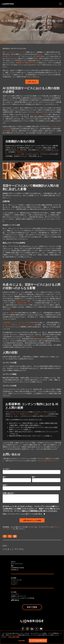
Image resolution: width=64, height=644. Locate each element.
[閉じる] (61, 634)
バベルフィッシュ (13, 56)
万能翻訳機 (38, 56)
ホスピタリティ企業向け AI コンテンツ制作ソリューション (29, 414)
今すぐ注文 (32, 607)
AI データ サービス (17, 564)
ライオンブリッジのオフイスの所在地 (22, 598)
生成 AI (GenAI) (32, 63)
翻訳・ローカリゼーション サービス (14, 52)
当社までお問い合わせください (48, 461)
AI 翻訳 (12, 313)
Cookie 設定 (21, 641)
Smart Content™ (21, 301)
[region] (32, 637)
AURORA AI (14, 570)
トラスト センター (17, 580)
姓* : (34, 477)
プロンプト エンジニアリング (24, 325)
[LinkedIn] (32, 629)
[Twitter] (37, 629)
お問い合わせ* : (9, 493)
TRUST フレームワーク (38, 337)
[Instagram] (27, 629)
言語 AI (13, 562)
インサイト (14, 582)
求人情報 (14, 592)
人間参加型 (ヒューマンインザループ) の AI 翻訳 (18, 323)
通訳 (12, 566)
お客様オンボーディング (18, 596)
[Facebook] (23, 629)
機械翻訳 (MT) (21, 63)
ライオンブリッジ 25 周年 (39, 114)
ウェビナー (14, 584)
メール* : (6, 469)
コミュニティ (15, 594)
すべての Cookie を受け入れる (38, 641)
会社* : (5, 485)
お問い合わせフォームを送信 (32, 520)
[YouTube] (41, 629)
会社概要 (14, 578)
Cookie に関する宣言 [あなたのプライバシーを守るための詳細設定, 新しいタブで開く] (14, 637)
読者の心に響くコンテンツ (26, 303)
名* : (4, 477)
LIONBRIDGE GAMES (17, 568)
